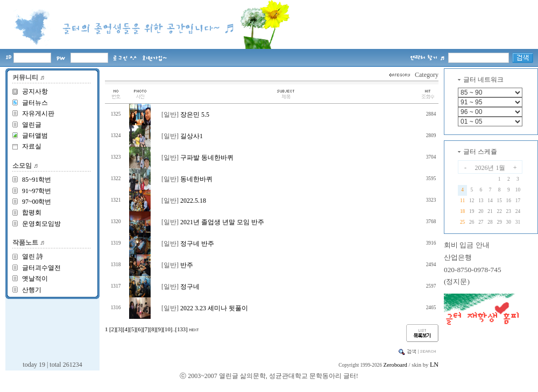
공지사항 (35, 91)
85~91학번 (37, 180)
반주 (187, 265)
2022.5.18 (193, 201)
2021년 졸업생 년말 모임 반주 (222, 222)
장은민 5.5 (195, 115)
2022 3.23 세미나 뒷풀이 (214, 308)
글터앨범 (35, 136)
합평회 (32, 212)
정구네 (190, 287)
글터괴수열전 (41, 268)
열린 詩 (33, 256)
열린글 (32, 125)
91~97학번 (37, 191)
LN (434, 365)
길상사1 (192, 136)
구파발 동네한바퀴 (207, 158)
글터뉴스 (35, 103)
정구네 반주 (197, 244)
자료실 (32, 146)
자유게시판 (38, 113)
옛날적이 (35, 279)
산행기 (32, 290)
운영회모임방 (41, 224)
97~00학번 (37, 202)
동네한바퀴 (196, 179)
